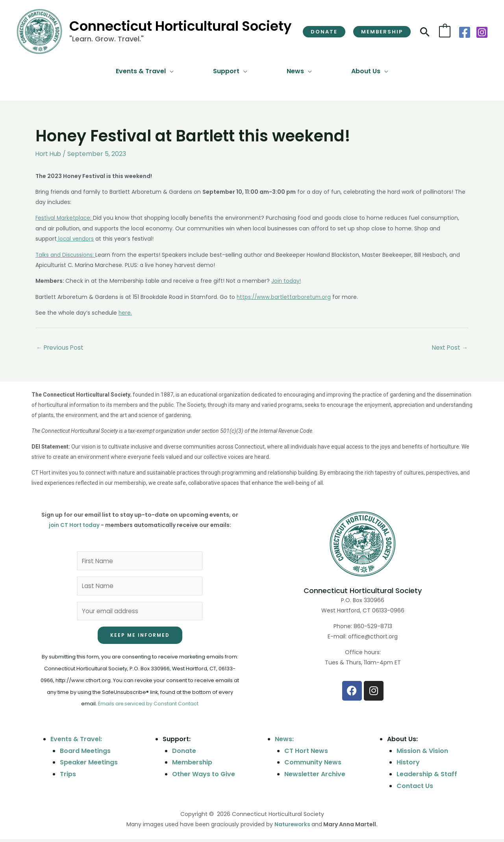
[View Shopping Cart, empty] (445, 31)
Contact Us (415, 789)
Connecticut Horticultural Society (181, 26)
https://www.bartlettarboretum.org (285, 296)
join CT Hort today (74, 524)
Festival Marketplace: (65, 218)
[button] (324, 32)
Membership (192, 765)
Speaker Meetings (89, 765)
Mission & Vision (422, 754)
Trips (68, 777)
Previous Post (61, 346)
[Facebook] (465, 32)
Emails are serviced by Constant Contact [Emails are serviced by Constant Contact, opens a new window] (148, 706)
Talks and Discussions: (66, 254)
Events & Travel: (76, 742)
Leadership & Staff (427, 777)
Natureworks (292, 827)
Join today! (286, 280)
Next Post (449, 346)
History (408, 765)
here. (125, 312)
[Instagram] (482, 32)
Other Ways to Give (204, 777)
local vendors (76, 238)
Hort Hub (49, 154)
